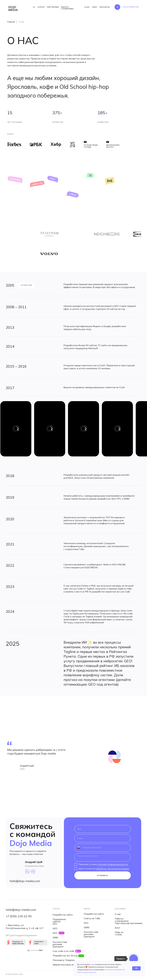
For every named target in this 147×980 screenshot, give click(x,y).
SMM (55, 937)
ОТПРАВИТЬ (103, 875)
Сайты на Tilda (92, 918)
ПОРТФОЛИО (53, 7)
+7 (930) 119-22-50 (19, 916)
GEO (55, 933)
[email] (103, 838)
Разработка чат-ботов (65, 956)
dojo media (13, 8)
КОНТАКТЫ (105, 7)
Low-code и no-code (63, 951)
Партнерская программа (129, 923)
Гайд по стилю (119, 933)
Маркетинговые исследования (70, 965)
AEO (55, 928)
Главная (11, 22)
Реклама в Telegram (64, 960)
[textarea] (103, 857)
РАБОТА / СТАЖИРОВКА (67, 8)
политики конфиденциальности (113, 864)
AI (34, 7)
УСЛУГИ (41, 7)
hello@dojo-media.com (25, 881)
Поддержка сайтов (59, 920)
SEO (55, 924)
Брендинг (58, 946)
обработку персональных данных (113, 869)
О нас (118, 914)
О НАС (87, 7)
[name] (103, 829)
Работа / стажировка (122, 920)
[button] (131, 7)
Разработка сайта (63, 915)
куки (92, 964)
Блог (118, 928)
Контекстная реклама (60, 943)
